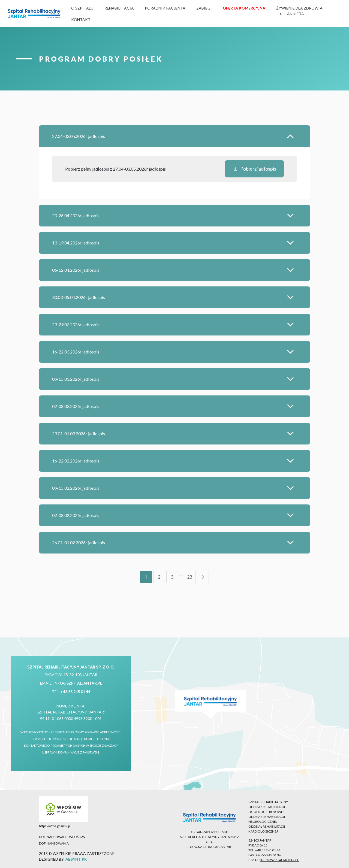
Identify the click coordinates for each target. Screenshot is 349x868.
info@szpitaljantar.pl (78, 683)
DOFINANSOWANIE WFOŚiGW (62, 837)
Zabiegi (204, 8)
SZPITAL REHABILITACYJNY (268, 802)
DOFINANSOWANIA (54, 843)
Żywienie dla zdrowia (299, 8)
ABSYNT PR (76, 859)
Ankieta (296, 14)
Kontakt (81, 19)
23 (190, 577)
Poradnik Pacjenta (165, 8)
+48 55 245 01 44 (75, 692)
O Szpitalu (82, 8)
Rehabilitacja (119, 8)
